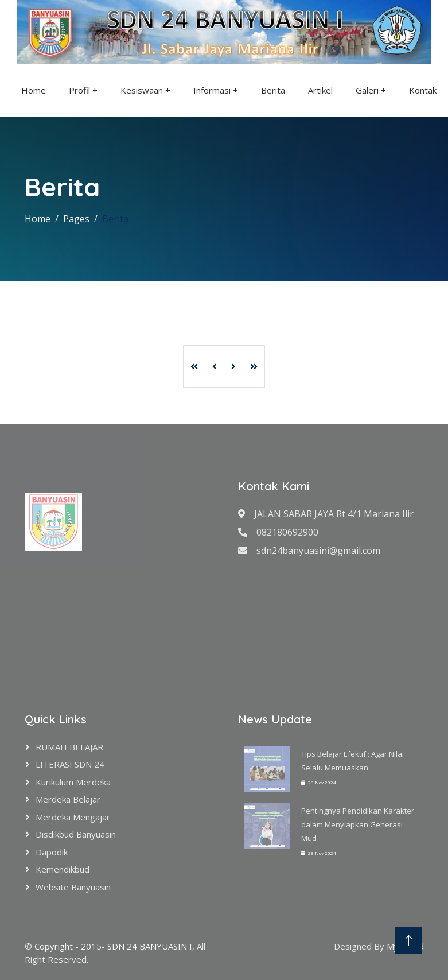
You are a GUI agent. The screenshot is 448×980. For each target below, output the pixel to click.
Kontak (423, 90)
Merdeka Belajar (68, 799)
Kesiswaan (142, 90)
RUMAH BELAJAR (69, 747)
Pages (76, 219)
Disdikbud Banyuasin (76, 834)
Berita (273, 90)
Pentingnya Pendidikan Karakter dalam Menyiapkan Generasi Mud (358, 824)
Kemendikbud (63, 869)
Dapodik (52, 852)
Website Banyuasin (73, 887)
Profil (79, 90)
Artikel (320, 90)
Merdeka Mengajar (73, 817)
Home (34, 90)
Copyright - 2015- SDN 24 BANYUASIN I (113, 946)
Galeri (367, 90)
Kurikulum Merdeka (73, 782)
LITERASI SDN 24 (70, 764)
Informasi (212, 90)
